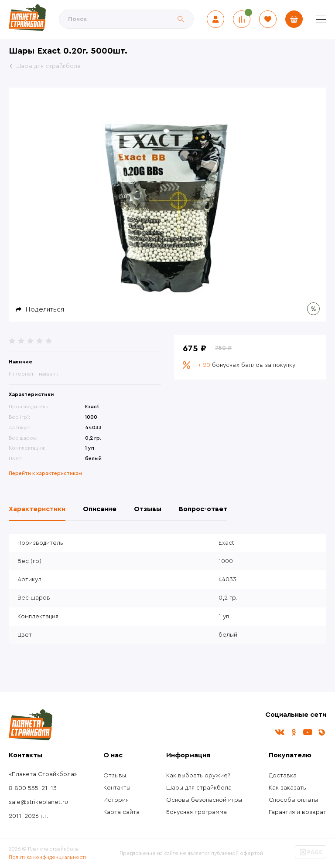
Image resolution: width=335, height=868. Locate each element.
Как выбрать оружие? (198, 776)
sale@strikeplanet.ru (38, 802)
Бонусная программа (197, 812)
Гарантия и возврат (297, 812)
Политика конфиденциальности (48, 857)
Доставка (283, 776)
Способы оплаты (293, 800)
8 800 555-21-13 (33, 788)
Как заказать (287, 788)
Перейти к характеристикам (45, 473)
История (116, 800)
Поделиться (45, 309)
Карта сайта (121, 812)
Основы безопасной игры (204, 800)
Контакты (117, 788)
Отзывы (115, 776)
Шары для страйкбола (199, 788)
